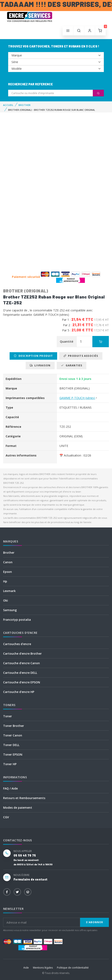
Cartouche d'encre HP (19, 692)
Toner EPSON (13, 754)
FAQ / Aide (10, 788)
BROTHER (25, 105)
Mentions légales (43, 968)
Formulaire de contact (30, 879)
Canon (8, 562)
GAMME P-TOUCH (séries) (77, 398)
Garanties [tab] (72, 365)
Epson (8, 572)
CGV (6, 817)
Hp (5, 581)
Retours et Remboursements (24, 798)
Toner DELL (11, 745)
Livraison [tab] (40, 365)
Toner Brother (14, 726)
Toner (8, 716)
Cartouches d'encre (17, 644)
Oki (6, 600)
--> (56, 55)
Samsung (10, 610)
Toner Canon (13, 735)
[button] (79, 31)
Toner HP (10, 764)
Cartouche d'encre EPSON (22, 682)
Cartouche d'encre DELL (20, 673)
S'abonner (94, 922)
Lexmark (9, 591)
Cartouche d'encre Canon (21, 663)
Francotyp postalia (17, 620)
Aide (26, 968)
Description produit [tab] (33, 356)
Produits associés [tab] (81, 356)
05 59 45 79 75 (25, 855)
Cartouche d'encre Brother (22, 654)
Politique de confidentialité (73, 968)
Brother (9, 553)
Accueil (8, 105)
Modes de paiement (18, 808)
